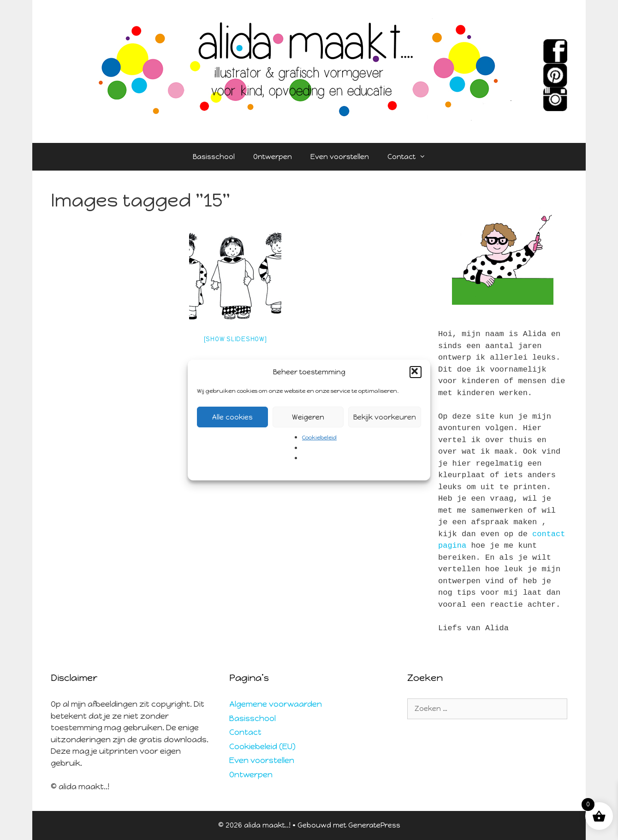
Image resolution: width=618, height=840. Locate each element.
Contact (411, 157)
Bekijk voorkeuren (385, 417)
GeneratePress (374, 825)
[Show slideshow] (235, 339)
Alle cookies (232, 417)
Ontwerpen (273, 157)
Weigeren (308, 417)
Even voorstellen (340, 157)
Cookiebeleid (319, 438)
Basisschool (214, 157)
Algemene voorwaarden (276, 704)
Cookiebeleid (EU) (262, 746)
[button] (416, 372)
